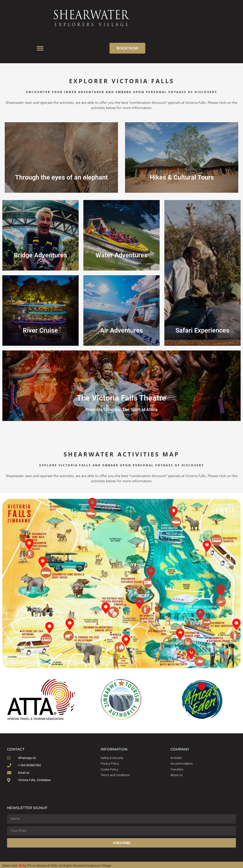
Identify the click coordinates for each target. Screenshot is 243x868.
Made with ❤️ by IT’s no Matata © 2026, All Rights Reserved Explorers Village (57, 865)
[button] (40, 48)
